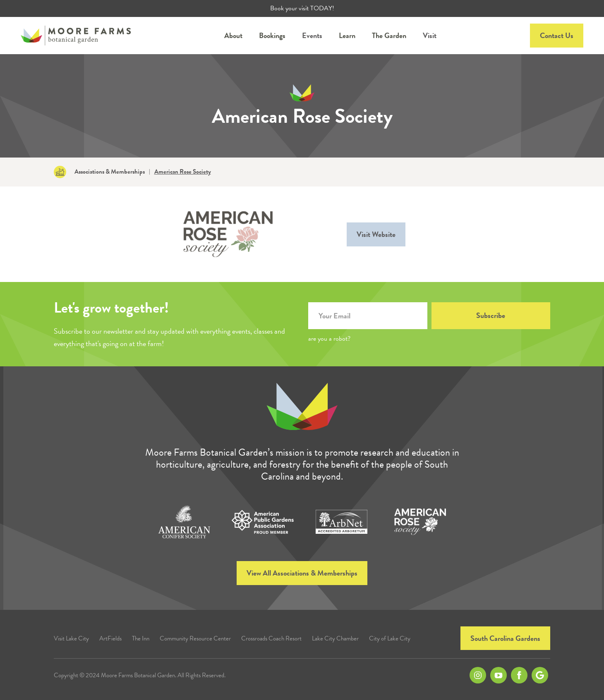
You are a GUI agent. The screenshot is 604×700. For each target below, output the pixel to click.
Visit (430, 35)
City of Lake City (390, 639)
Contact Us (557, 35)
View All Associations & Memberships (302, 573)
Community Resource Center (195, 639)
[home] (76, 36)
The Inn (141, 639)
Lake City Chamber (335, 639)
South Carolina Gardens (505, 638)
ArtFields (110, 639)
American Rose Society (183, 172)
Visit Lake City (71, 639)
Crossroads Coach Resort (271, 639)
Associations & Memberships (110, 172)
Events (312, 35)
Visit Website (376, 234)
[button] (233, 36)
